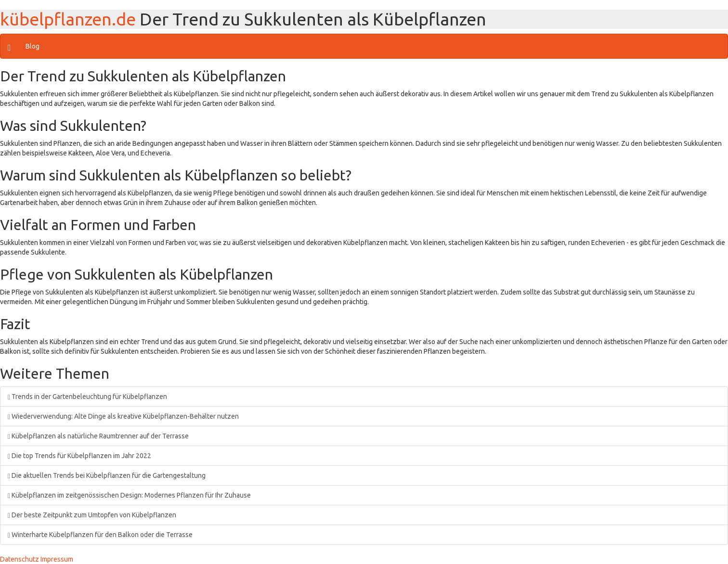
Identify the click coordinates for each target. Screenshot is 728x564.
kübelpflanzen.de (68, 19)
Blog (32, 46)
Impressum (57, 559)
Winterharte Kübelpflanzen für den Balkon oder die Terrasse (100, 535)
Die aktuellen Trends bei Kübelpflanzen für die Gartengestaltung (107, 475)
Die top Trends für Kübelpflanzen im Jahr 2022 (79, 456)
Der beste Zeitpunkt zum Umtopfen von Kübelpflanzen (92, 515)
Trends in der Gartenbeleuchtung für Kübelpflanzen (87, 397)
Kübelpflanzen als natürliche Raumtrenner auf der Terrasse (98, 436)
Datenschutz (19, 559)
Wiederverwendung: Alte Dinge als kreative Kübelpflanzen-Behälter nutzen (123, 416)
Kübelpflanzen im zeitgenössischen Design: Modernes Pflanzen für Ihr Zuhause (129, 495)
